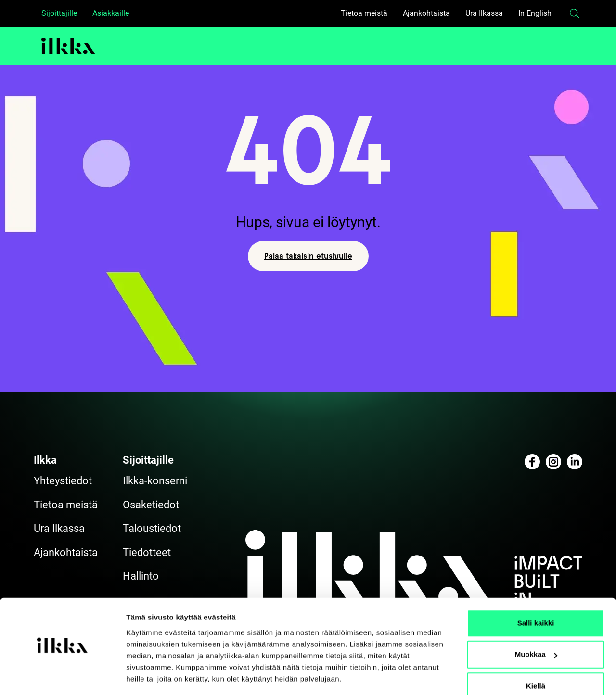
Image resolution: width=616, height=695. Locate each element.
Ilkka (45, 460)
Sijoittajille (59, 13)
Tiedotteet (147, 552)
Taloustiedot (152, 528)
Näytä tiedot (147, 676)
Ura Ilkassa (484, 13)
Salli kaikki (536, 594)
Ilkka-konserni (155, 481)
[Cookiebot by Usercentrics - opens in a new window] (62, 676)
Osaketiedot (151, 505)
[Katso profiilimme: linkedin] (575, 462)
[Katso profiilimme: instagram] (553, 462)
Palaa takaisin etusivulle (308, 256)
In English (535, 13)
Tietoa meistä (364, 13)
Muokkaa (536, 625)
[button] (575, 13)
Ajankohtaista (426, 13)
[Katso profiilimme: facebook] (532, 462)
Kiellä (536, 657)
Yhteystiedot (63, 481)
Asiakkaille (111, 13)
